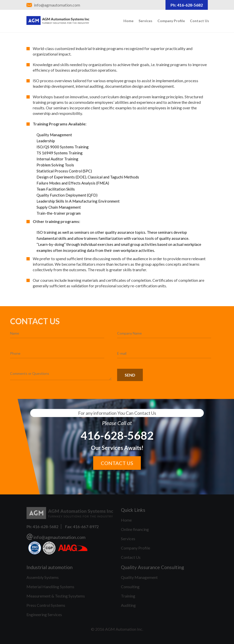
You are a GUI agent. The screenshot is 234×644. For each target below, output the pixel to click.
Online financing (135, 529)
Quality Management (139, 577)
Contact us (117, 463)
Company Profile (171, 21)
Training (128, 596)
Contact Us (199, 21)
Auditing (128, 605)
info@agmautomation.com (57, 5)
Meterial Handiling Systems (50, 587)
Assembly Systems (43, 577)
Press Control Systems (46, 605)
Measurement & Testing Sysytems (56, 596)
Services (145, 21)
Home (128, 21)
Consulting (130, 587)
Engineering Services (44, 614)
